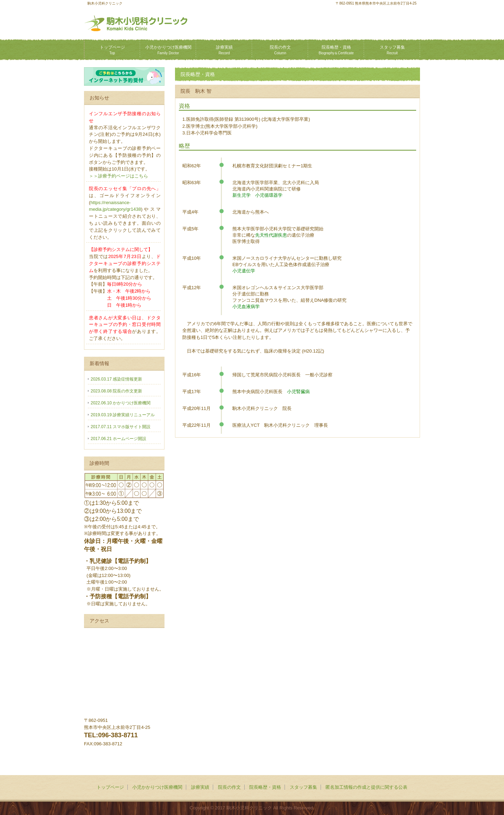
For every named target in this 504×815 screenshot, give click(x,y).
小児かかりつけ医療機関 (168, 50)
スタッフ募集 (392, 50)
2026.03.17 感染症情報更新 (116, 379)
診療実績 (224, 50)
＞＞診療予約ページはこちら (118, 176)
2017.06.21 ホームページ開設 (118, 439)
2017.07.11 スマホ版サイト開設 (121, 427)
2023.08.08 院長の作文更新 (116, 391)
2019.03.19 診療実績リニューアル (123, 415)
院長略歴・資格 (336, 50)
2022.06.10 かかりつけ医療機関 (121, 403)
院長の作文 (280, 50)
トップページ (112, 50)
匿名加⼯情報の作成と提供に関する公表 (366, 787)
